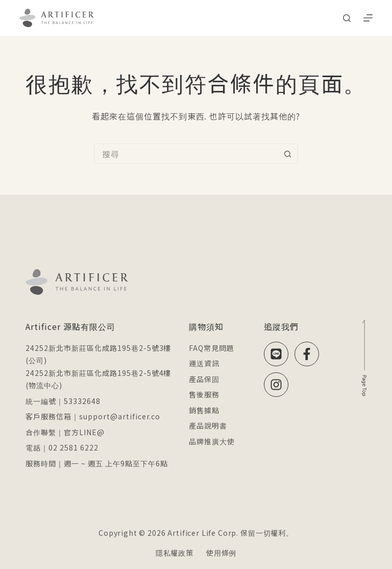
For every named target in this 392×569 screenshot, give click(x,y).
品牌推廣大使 (212, 441)
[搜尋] (347, 18)
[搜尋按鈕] (288, 154)
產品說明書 (208, 425)
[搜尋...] (186, 154)
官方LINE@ (84, 432)
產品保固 (204, 379)
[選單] (368, 18)
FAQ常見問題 (212, 348)
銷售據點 (204, 410)
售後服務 (204, 394)
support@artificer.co (120, 416)
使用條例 (221, 553)
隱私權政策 (175, 553)
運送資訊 (204, 363)
